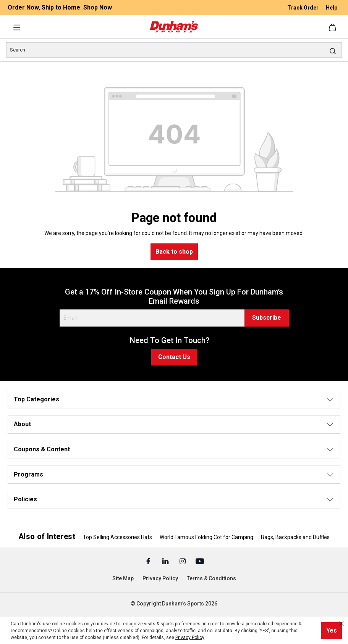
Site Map (123, 578)
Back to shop (174, 252)
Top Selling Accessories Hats (117, 537)
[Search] (174, 50)
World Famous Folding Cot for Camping (206, 537)
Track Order (303, 8)
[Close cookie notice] (342, 624)
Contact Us (174, 357)
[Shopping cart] (333, 27)
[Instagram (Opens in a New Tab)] (183, 561)
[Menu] (17, 27)
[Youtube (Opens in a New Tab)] (200, 561)
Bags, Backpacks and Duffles (295, 537)
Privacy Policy (160, 578)
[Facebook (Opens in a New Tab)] (149, 561)
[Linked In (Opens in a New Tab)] (166, 561)
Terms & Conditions (211, 578)
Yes (332, 630)
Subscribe (267, 318)
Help (332, 8)
